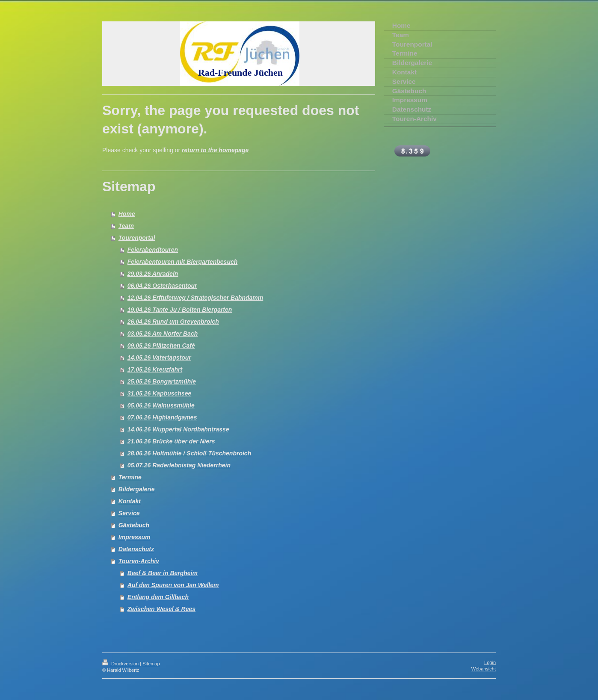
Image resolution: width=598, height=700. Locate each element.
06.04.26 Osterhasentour (162, 286)
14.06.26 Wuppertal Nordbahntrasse (178, 429)
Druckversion (121, 664)
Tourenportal (137, 238)
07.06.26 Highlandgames (162, 417)
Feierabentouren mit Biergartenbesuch (183, 262)
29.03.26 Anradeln (153, 274)
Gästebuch (134, 525)
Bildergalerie (137, 489)
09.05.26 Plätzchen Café (161, 346)
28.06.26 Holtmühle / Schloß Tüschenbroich (189, 453)
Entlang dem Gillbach (158, 597)
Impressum (135, 537)
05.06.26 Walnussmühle (161, 405)
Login (490, 662)
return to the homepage (215, 150)
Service (129, 513)
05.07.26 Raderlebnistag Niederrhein (179, 465)
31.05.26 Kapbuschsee (159, 393)
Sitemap (151, 664)
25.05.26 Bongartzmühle (162, 381)
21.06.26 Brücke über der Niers (171, 441)
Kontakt (130, 501)
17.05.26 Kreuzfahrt (155, 369)
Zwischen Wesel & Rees (161, 609)
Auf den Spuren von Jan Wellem (173, 585)
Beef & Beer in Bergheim (163, 573)
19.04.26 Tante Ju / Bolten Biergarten (180, 310)
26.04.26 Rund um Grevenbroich (173, 322)
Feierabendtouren (153, 250)
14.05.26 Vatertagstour (159, 357)
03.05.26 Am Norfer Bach (163, 334)
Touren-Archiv (139, 561)
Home (127, 214)
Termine (130, 477)
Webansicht (484, 669)
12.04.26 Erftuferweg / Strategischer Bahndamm (195, 298)
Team (126, 226)
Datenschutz (136, 549)
